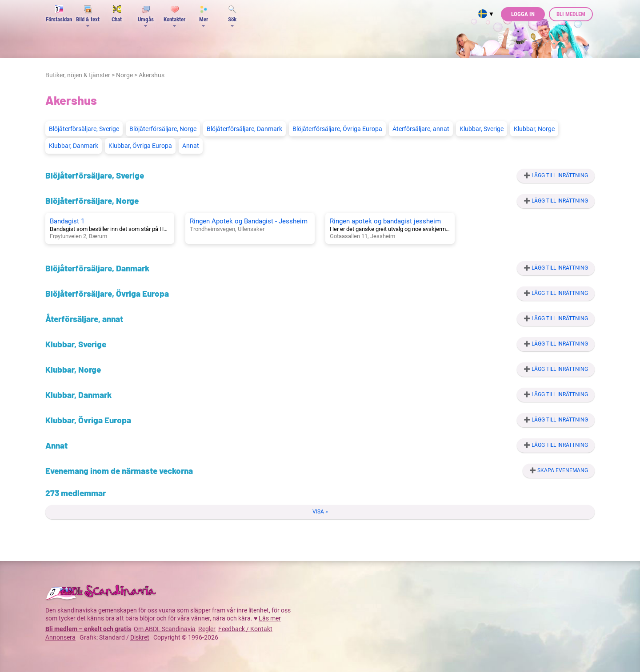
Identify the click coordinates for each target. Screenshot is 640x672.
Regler (207, 629)
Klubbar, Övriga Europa (140, 146)
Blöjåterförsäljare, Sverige (84, 129)
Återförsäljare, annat (421, 129)
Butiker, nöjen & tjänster (78, 75)
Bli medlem (571, 14)
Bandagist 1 (67, 221)
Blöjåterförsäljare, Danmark (244, 129)
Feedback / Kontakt (245, 629)
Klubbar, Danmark (74, 146)
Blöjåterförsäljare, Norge (163, 129)
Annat (191, 146)
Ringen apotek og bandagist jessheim (385, 221)
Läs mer (270, 618)
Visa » (320, 512)
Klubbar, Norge (534, 129)
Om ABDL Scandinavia (165, 629)
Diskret (140, 637)
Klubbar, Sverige (482, 129)
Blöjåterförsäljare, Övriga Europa (337, 129)
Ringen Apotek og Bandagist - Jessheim (249, 221)
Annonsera (60, 637)
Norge (124, 75)
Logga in (523, 14)
